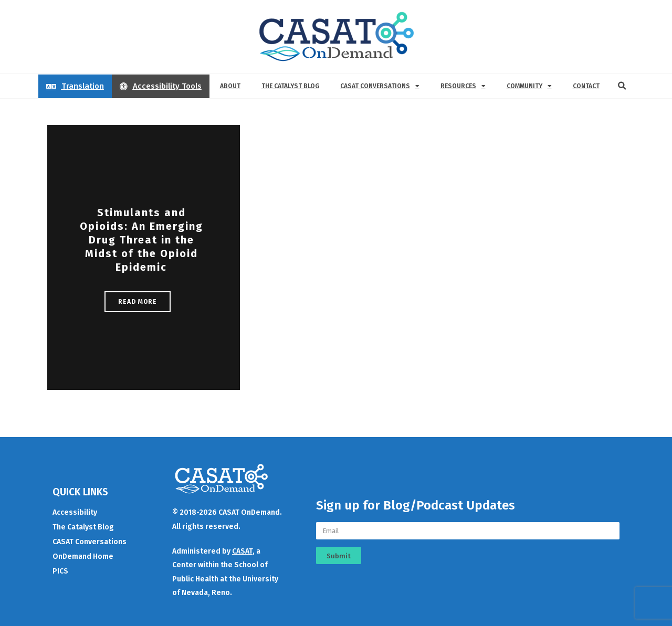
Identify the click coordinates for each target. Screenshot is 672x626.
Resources (463, 86)
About (230, 86)
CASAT (242, 551)
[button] (622, 86)
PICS (60, 571)
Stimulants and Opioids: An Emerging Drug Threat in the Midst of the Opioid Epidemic (141, 240)
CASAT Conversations (380, 86)
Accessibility (75, 512)
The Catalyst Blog (290, 86)
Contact (586, 86)
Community (529, 86)
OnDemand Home (83, 556)
